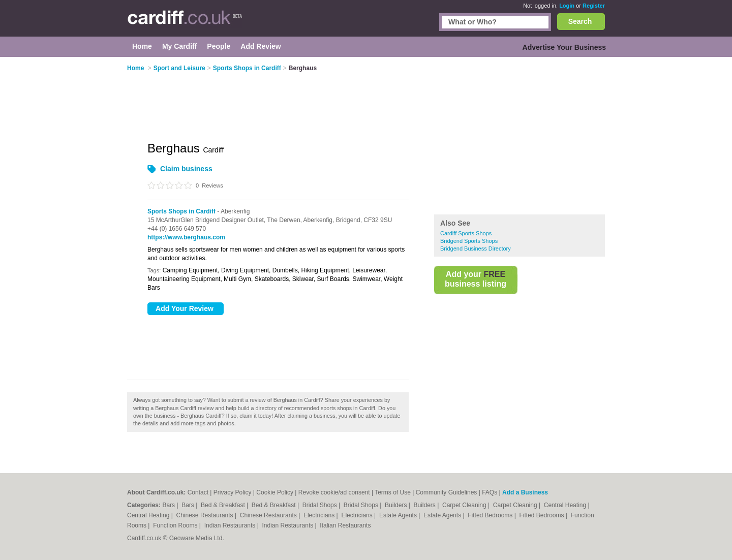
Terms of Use (393, 492)
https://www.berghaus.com (186, 237)
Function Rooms (176, 525)
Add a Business (525, 492)
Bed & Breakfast (224, 505)
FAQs (490, 492)
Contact (198, 492)
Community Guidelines (447, 492)
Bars (169, 505)
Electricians (320, 515)
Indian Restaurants (231, 525)
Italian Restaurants (345, 525)
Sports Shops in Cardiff (181, 211)
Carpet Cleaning (465, 505)
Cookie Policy (275, 492)
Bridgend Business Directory (476, 248)
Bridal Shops (321, 505)
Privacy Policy (233, 492)
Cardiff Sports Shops (466, 233)
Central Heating (566, 505)
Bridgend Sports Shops (469, 241)
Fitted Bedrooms (491, 515)
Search (580, 21)
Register (594, 6)
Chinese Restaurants (206, 515)
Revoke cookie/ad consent (334, 492)
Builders (397, 505)
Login (567, 6)
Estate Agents (399, 515)
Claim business (186, 169)
